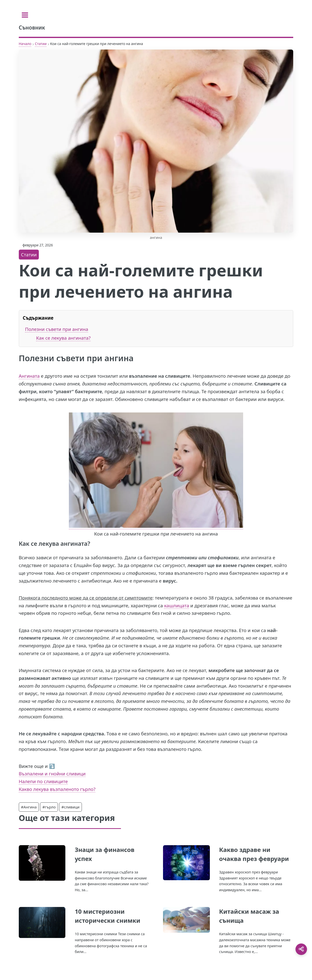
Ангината (29, 376)
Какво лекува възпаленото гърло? (57, 789)
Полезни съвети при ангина (57, 329)
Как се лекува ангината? (63, 338)
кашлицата (177, 605)
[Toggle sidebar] (25, 15)
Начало (25, 44)
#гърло (49, 807)
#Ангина (29, 807)
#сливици (70, 807)
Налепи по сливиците (43, 781)
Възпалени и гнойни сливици (52, 774)
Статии (41, 44)
